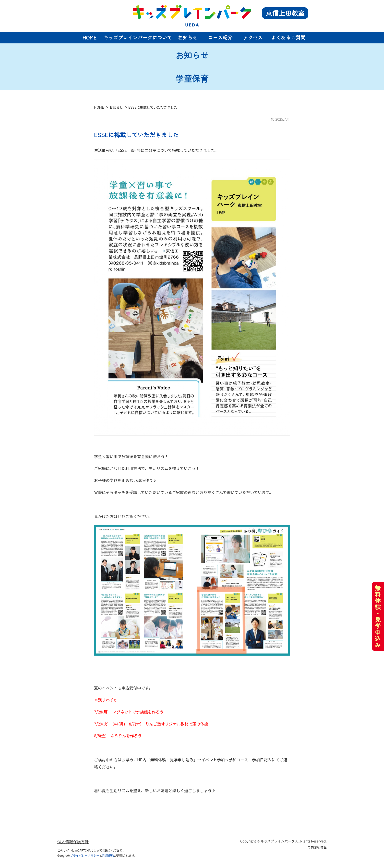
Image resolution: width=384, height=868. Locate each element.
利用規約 (108, 855)
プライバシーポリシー (85, 855)
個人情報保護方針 (73, 842)
